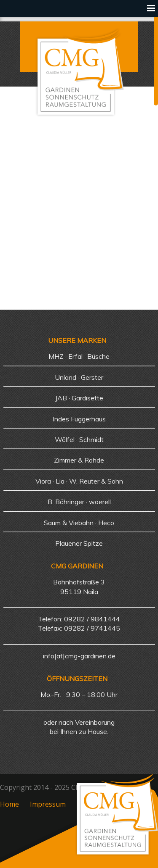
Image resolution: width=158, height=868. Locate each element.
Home (9, 804)
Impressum (48, 804)
